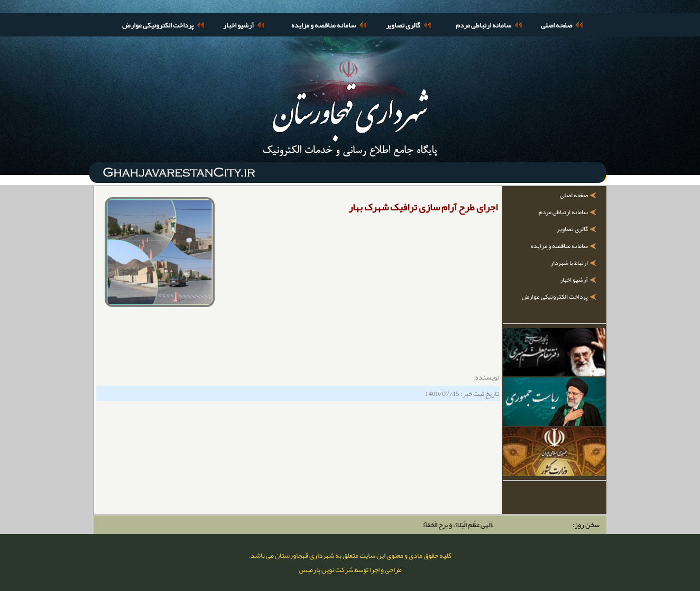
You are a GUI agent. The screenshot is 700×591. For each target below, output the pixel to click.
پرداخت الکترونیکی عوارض (158, 25)
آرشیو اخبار (238, 25)
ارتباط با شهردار (569, 263)
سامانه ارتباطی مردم (483, 25)
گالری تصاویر (403, 25)
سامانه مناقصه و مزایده (324, 25)
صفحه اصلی (556, 25)
